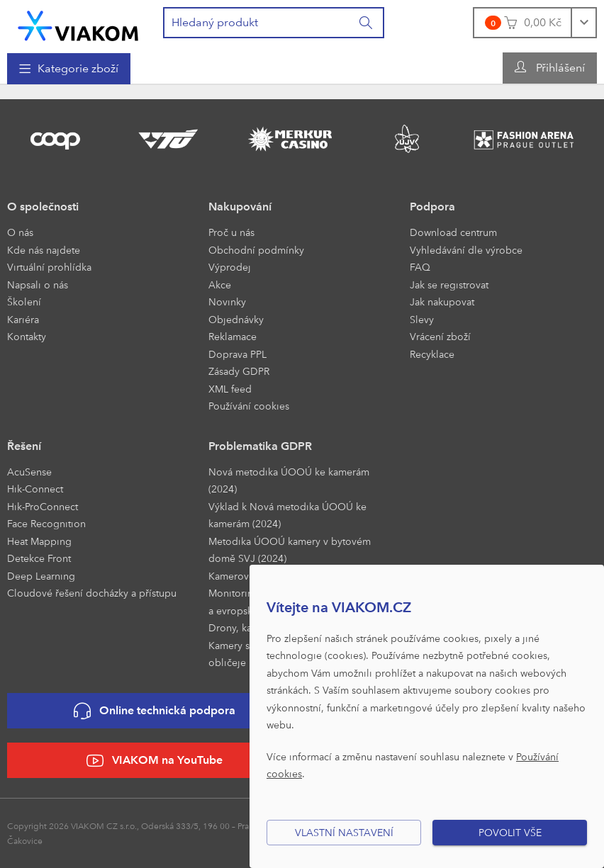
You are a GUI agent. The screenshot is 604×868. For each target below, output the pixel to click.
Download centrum (453, 232)
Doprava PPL (237, 354)
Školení (24, 301)
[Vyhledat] (367, 23)
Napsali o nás (38, 284)
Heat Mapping (39, 541)
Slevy (422, 319)
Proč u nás (231, 232)
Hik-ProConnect (43, 506)
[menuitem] (69, 69)
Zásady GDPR (239, 371)
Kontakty (27, 336)
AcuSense (29, 472)
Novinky (227, 301)
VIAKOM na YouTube (155, 761)
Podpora (432, 207)
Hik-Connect (35, 489)
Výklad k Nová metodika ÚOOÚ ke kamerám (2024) (287, 515)
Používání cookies (249, 406)
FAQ (420, 267)
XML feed (230, 389)
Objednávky (236, 319)
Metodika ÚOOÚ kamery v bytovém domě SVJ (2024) (290, 550)
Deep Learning (41, 576)
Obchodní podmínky (256, 250)
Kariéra (23, 319)
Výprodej (230, 267)
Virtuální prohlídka (49, 267)
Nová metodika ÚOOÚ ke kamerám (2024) (289, 480)
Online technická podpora (155, 711)
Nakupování (240, 207)
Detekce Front (39, 558)
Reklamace (233, 336)
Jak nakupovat (442, 301)
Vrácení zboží (440, 336)
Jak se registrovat (449, 284)
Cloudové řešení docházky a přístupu (92, 593)
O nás (20, 232)
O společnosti (43, 207)
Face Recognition (46, 523)
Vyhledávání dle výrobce (466, 250)
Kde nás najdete (44, 250)
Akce (220, 284)
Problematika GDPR (260, 446)
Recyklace (432, 354)
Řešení (24, 446)
